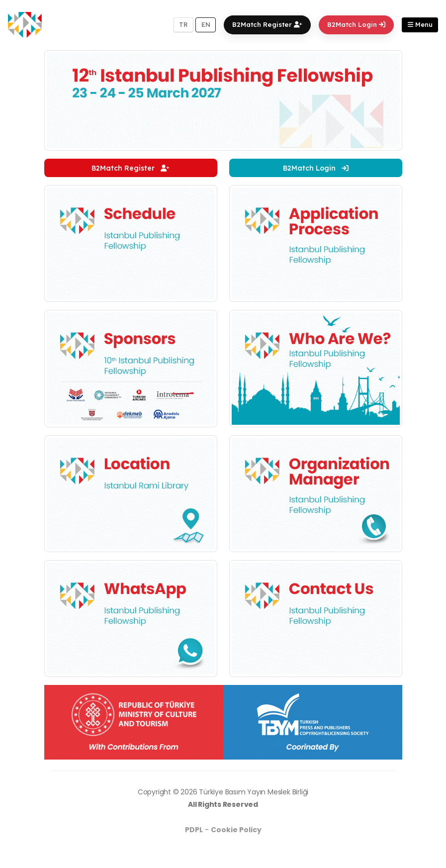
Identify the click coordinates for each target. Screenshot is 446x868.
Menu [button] (420, 24)
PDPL (194, 830)
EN (206, 24)
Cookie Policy (236, 830)
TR (183, 24)
